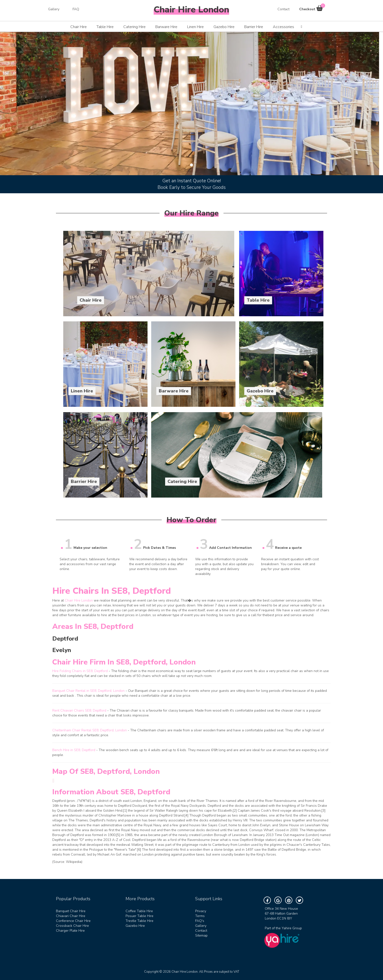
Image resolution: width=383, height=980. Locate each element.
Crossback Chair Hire (72, 926)
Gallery (54, 9)
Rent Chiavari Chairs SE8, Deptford (79, 710)
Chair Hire (79, 27)
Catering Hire (134, 27)
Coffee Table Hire (139, 911)
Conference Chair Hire (73, 921)
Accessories (283, 27)
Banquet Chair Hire (71, 911)
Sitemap (201, 935)
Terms (200, 916)
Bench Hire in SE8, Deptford (74, 750)
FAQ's (200, 921)
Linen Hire (195, 27)
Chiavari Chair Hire (71, 916)
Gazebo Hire (224, 27)
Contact (283, 9)
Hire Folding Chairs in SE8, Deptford (80, 671)
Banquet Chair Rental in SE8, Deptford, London (88, 691)
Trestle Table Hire (139, 921)
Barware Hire (166, 27)
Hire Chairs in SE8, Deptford (112, 591)
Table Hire (105, 27)
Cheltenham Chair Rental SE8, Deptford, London (90, 730)
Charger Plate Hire (70, 931)
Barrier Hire (254, 27)
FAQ (76, 9)
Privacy (201, 911)
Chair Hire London (79, 600)
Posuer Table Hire (139, 916)
